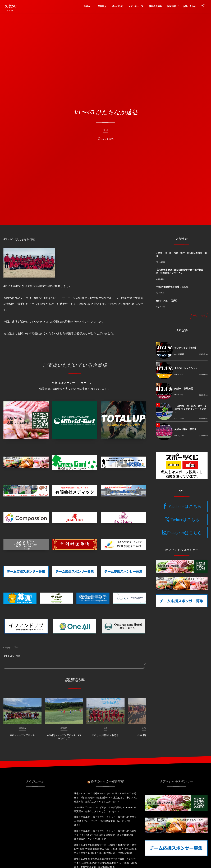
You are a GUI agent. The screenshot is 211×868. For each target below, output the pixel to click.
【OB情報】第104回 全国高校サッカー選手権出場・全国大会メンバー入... (180, 271)
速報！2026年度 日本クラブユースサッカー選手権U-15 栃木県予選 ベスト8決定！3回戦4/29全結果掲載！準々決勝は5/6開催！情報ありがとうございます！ (105, 835)
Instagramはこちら (185, 533)
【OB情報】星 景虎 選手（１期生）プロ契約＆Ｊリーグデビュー (191, 409)
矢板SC (10, 6)
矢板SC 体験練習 (184, 389)
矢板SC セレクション (186, 368)
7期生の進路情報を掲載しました (172, 287)
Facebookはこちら (185, 507)
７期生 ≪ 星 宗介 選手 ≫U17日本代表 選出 (181, 254)
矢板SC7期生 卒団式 (185, 429)
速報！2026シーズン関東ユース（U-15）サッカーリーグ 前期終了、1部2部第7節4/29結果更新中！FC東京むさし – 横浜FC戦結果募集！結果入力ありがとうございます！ (105, 797)
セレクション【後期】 (167, 301)
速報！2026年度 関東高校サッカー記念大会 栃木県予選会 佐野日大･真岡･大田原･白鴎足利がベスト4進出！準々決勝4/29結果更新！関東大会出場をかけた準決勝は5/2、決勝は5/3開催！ (105, 849)
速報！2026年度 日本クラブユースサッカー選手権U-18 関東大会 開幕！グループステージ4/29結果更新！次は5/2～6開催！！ (105, 821)
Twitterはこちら (185, 520)
